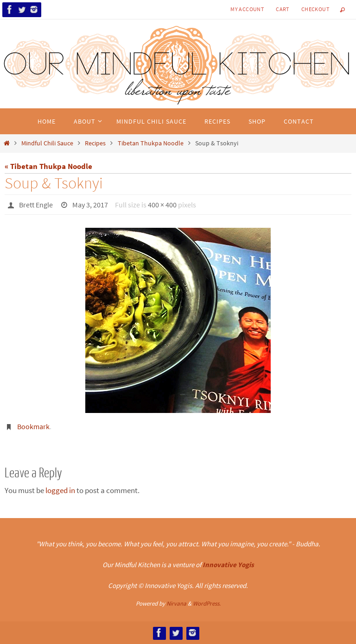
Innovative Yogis (228, 565)
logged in (60, 490)
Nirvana (176, 603)
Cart (283, 9)
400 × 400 (162, 205)
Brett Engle (36, 205)
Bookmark (33, 426)
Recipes (95, 143)
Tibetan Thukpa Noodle (151, 143)
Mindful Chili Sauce (47, 143)
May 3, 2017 (90, 205)
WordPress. (207, 603)
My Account (247, 9)
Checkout (315, 9)
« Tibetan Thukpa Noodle (48, 166)
